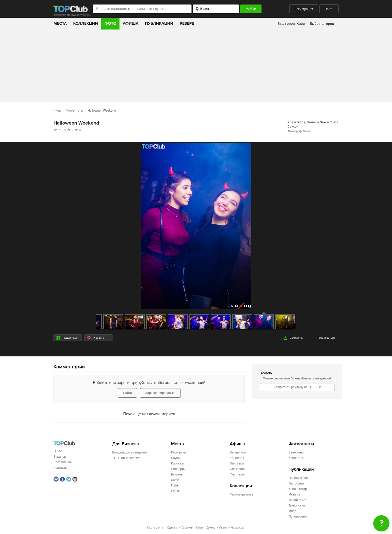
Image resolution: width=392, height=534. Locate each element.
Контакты (60, 468)
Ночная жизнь (299, 478)
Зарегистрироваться (160, 393)
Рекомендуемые (241, 494)
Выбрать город (322, 24)
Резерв (187, 24)
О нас (58, 451)
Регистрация (304, 9)
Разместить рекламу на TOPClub (297, 387)
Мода (292, 511)
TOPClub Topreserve (126, 458)
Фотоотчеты (74, 111)
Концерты (237, 458)
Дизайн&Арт (297, 500)
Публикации (159, 24)
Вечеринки (238, 452)
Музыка (294, 494)
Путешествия (298, 516)
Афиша (131, 24)
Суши (175, 491)
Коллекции (86, 24)
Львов (223, 528)
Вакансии (60, 457)
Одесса (172, 528)
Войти (329, 9)
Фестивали (238, 474)
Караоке (177, 463)
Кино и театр (298, 489)
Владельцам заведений (129, 452)
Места (60, 24)
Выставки (237, 463)
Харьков (187, 528)
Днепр (211, 528)
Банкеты (177, 474)
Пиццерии (178, 469)
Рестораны (179, 452)
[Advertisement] (196, 67)
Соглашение (63, 462)
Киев (57, 111)
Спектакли (238, 469)
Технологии (297, 505)
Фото (110, 24)
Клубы (176, 458)
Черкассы (238, 528)
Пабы (175, 485)
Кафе (175, 480)
